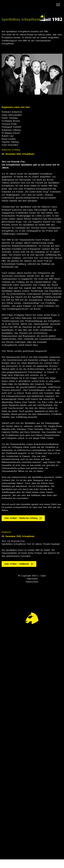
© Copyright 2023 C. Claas (32, 576)
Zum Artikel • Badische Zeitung (23, 518)
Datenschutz (32, 582)
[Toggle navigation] (58, 5)
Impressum (32, 579)
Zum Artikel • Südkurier (19, 564)
